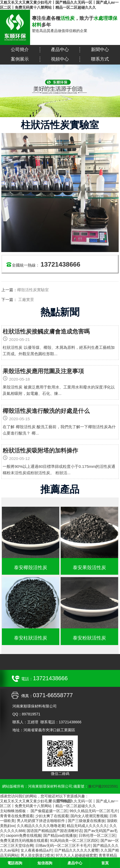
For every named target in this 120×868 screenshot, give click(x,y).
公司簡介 (20, 50)
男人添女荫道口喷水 (37, 855)
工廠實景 (26, 300)
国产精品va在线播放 (60, 835)
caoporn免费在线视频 (24, 835)
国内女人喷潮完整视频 (89, 816)
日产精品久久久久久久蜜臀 (76, 850)
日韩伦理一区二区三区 (97, 835)
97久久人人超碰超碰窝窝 (76, 855)
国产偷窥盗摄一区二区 (49, 811)
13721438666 (61, 264)
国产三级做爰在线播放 (86, 821)
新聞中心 (100, 50)
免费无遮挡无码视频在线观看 (24, 840)
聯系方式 (100, 59)
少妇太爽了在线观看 (52, 816)
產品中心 (60, 50)
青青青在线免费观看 (17, 816)
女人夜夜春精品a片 (36, 850)
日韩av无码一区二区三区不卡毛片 (63, 846)
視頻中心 (60, 59)
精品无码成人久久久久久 (87, 826)
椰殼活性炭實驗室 (33, 290)
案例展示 (20, 59)
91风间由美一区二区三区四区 (74, 840)
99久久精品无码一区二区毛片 (94, 811)
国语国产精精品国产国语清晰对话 (54, 831)
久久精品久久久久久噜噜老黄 (41, 826)
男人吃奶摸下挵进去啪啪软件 (41, 821)
